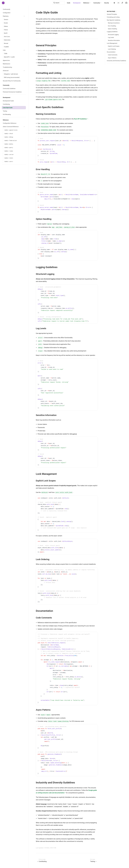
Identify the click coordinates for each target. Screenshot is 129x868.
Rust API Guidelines (80, 119)
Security (107, 3)
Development (77, 3)
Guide (69, 3)
